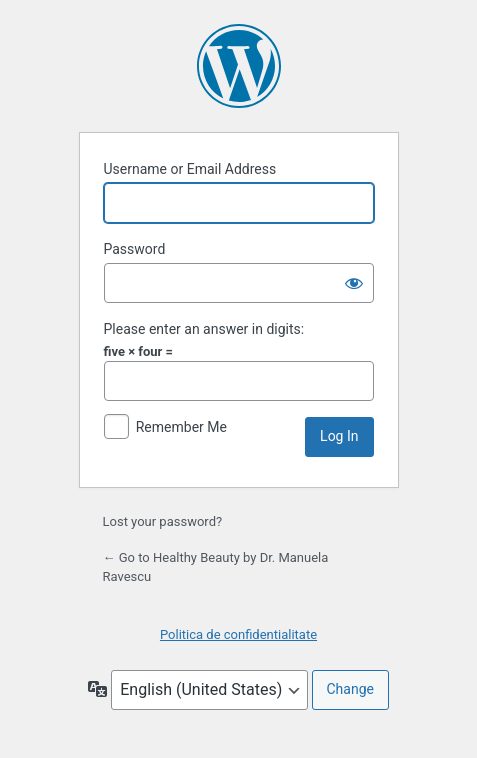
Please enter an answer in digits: (204, 329)
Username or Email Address (190, 169)
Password (135, 249)
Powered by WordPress (239, 66)
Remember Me (181, 427)
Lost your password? (163, 521)
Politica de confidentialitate (238, 634)
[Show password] (354, 283)
